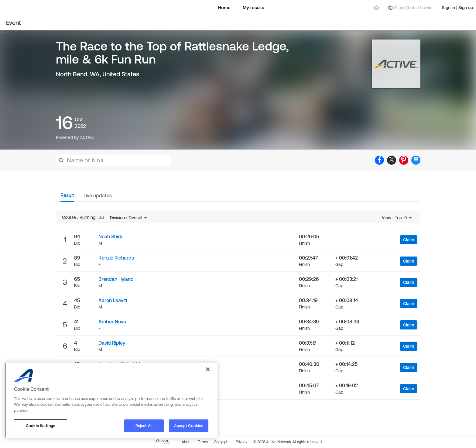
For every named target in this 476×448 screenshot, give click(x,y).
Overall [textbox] (135, 218)
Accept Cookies (189, 426)
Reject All (144, 426)
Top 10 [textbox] (401, 218)
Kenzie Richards (116, 258)
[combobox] (138, 218)
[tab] (67, 197)
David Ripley (112, 343)
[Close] (208, 369)
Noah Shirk (110, 236)
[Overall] (138, 218)
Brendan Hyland (116, 279)
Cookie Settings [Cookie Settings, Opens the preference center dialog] (41, 426)
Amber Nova (112, 322)
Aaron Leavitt (113, 300)
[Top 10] (404, 218)
